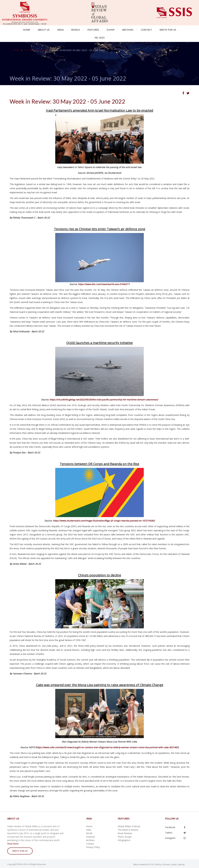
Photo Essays (125, 837)
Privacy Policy (93, 847)
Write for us (168, 30)
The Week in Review (36, 50)
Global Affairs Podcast (129, 826)
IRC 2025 (100, 38)
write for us (20, 851)
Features (93, 30)
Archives (128, 30)
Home (27, 30)
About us (44, 30)
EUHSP (111, 30)
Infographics (124, 840)
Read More (13, 844)
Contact (146, 30)
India (60, 30)
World (76, 30)
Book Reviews (125, 833)
